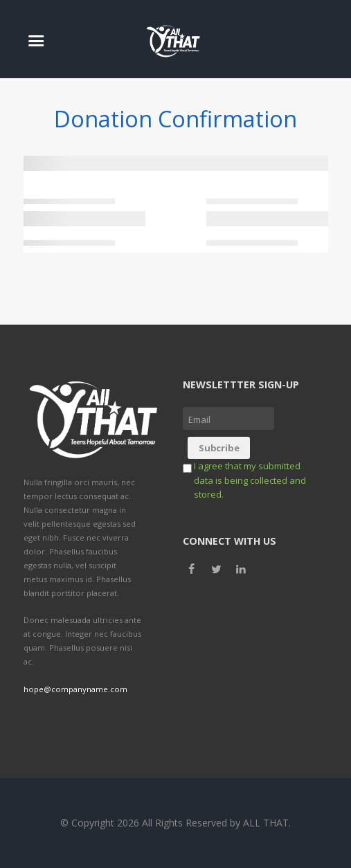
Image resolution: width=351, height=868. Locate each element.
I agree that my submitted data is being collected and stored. (250, 480)
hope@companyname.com (75, 689)
